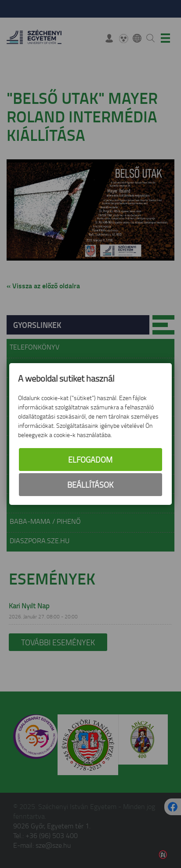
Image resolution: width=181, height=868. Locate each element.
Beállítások (90, 485)
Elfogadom (90, 460)
